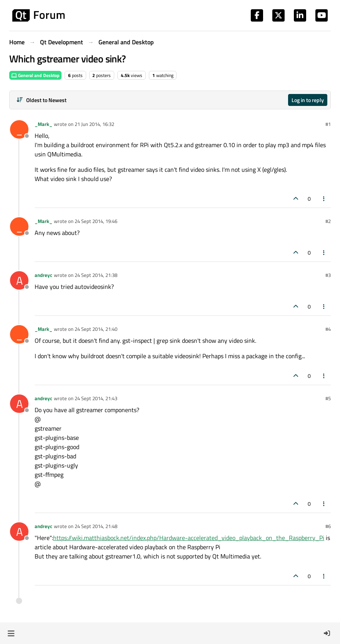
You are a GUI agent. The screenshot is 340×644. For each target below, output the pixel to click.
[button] (11, 633)
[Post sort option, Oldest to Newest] (41, 100)
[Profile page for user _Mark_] (19, 129)
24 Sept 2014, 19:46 (96, 221)
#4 (328, 329)
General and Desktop (35, 75)
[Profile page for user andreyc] (19, 280)
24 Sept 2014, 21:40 (96, 329)
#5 (328, 398)
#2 (328, 221)
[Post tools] (324, 199)
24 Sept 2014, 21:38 (96, 275)
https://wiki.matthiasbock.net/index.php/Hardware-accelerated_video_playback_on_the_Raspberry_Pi (189, 538)
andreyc (43, 275)
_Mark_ (43, 124)
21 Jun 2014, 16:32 (94, 124)
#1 (328, 124)
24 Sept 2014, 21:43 (96, 398)
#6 (328, 526)
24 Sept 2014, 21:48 (96, 526)
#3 (328, 275)
